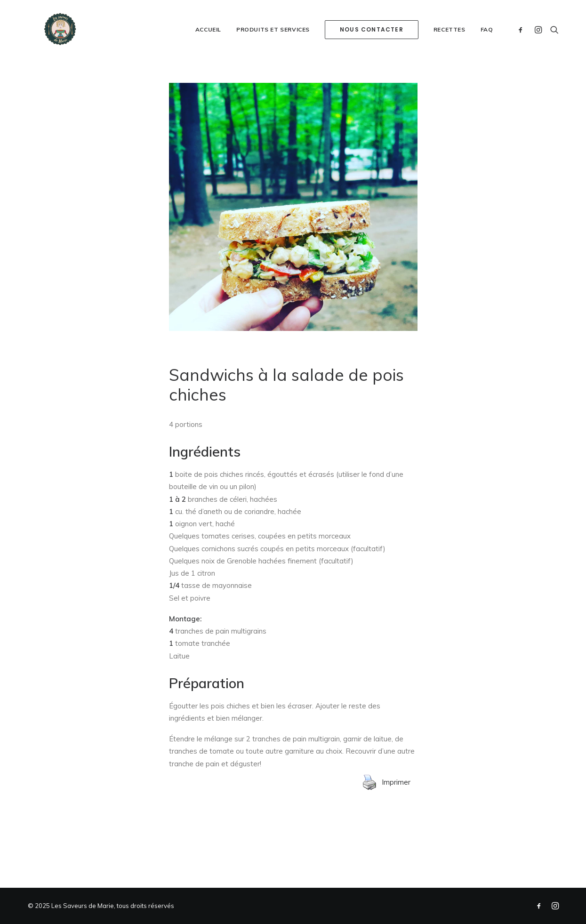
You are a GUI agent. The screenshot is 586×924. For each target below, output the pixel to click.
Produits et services (273, 54)
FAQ (487, 54)
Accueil (208, 54)
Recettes (450, 54)
